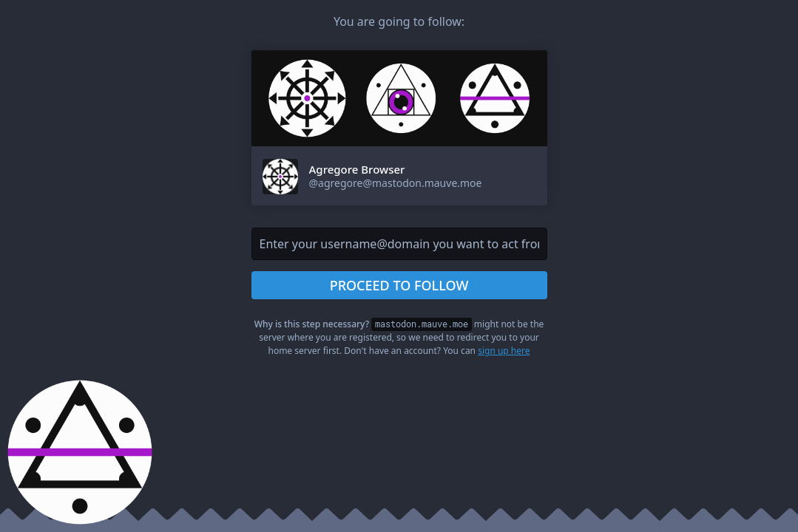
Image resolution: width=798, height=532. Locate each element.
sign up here (504, 351)
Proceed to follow (399, 285)
